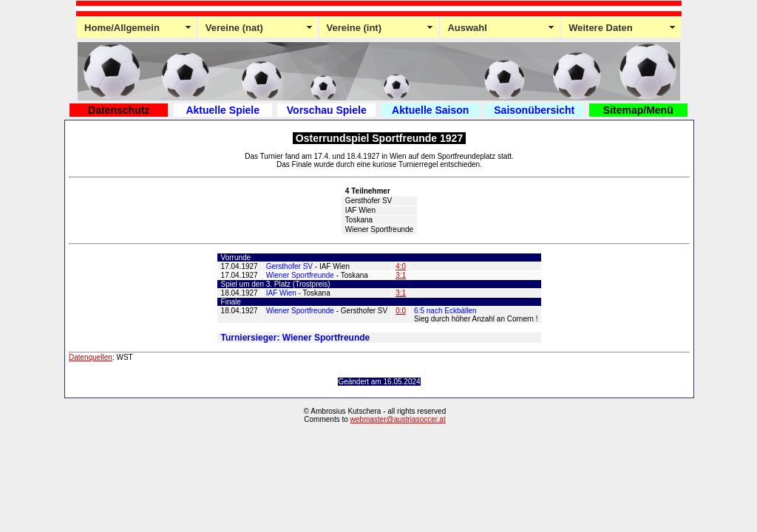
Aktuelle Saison (430, 110)
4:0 (401, 266)
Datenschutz (119, 110)
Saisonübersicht (534, 110)
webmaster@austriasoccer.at (398, 419)
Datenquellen (91, 357)
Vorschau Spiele (327, 110)
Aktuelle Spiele (223, 110)
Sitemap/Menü (638, 110)
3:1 (401, 275)
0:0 (401, 311)
